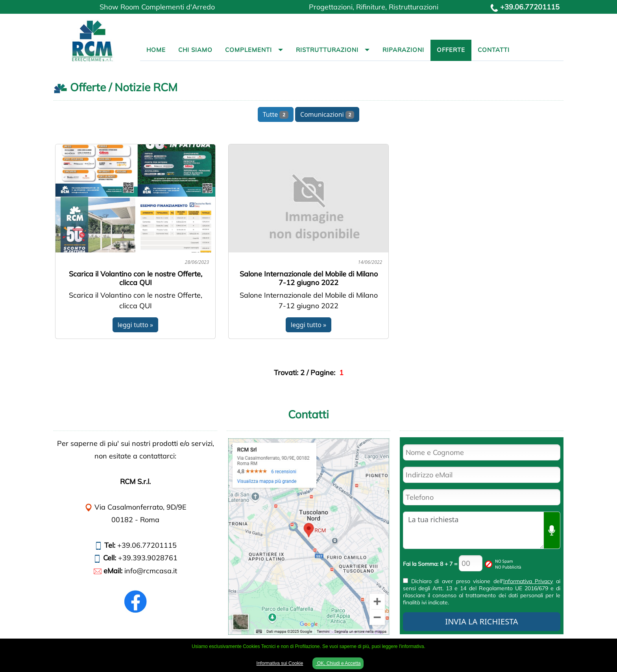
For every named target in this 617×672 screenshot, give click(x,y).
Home (156, 50)
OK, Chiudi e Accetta (338, 663)
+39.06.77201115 (530, 7)
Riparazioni (403, 50)
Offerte (451, 50)
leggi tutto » (135, 325)
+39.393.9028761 (148, 558)
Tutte (276, 114)
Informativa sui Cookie (280, 663)
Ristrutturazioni (327, 50)
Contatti (494, 50)
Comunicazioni (327, 114)
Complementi (248, 50)
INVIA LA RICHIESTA (481, 621)
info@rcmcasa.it (151, 571)
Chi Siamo (195, 50)
